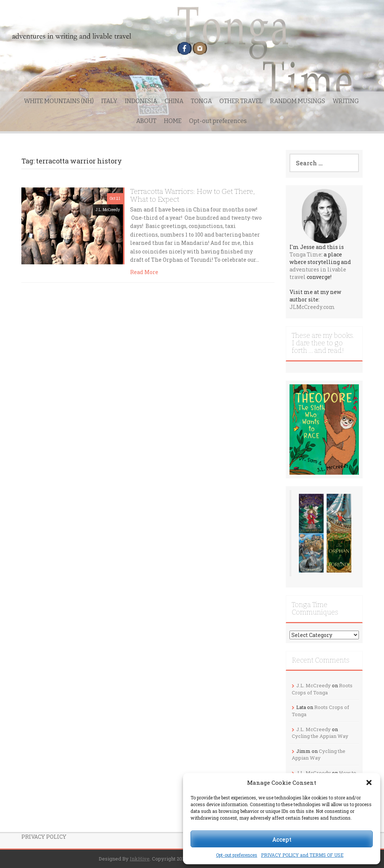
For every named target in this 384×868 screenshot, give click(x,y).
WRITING (346, 101)
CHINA (174, 101)
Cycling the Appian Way (320, 736)
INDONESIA (141, 101)
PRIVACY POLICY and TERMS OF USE (302, 855)
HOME (173, 121)
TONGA (201, 101)
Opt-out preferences (237, 855)
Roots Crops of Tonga (322, 689)
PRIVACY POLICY (44, 837)
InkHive (140, 859)
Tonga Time (305, 254)
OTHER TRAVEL (241, 101)
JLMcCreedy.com (312, 307)
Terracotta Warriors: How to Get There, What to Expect (192, 195)
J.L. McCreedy (108, 210)
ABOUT (146, 121)
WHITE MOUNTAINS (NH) (59, 101)
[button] (369, 783)
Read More (144, 272)
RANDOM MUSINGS (298, 101)
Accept (282, 839)
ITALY (109, 101)
